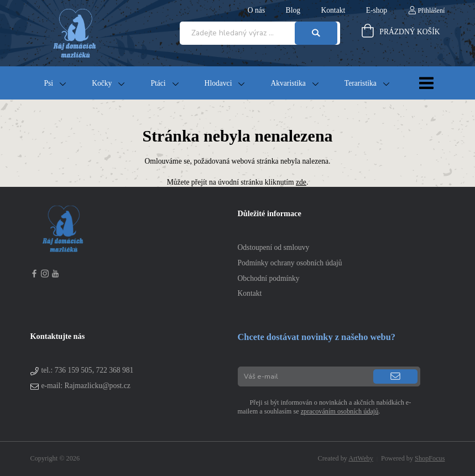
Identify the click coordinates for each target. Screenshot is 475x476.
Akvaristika (288, 83)
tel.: (88, 370)
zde (301, 182)
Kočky (102, 83)
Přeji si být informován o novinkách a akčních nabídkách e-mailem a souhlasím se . (325, 407)
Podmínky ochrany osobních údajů (290, 263)
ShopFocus (430, 458)
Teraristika (361, 83)
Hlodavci (218, 83)
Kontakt (250, 293)
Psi (49, 83)
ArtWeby (361, 458)
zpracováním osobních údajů (340, 411)
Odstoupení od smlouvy (274, 247)
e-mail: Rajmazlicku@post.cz (86, 386)
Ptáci (158, 83)
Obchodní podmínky (269, 278)
